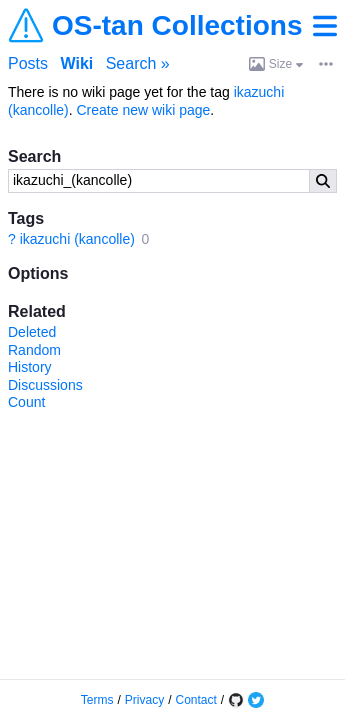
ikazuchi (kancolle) (77, 239)
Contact (196, 700)
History (30, 367)
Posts (28, 63)
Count (26, 402)
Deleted (32, 332)
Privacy (144, 700)
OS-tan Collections (177, 26)
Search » (138, 63)
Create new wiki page (143, 110)
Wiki (76, 63)
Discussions (45, 385)
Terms (97, 700)
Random (34, 350)
